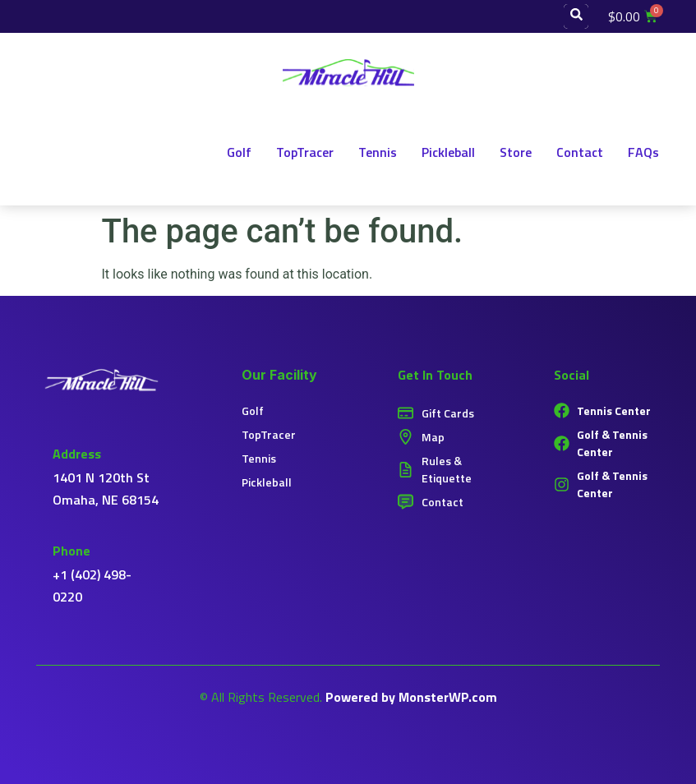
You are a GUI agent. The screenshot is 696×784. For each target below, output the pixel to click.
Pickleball (448, 152)
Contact (580, 152)
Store (516, 152)
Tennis (378, 152)
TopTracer (305, 152)
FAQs (643, 152)
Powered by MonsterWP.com (411, 697)
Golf (239, 152)
